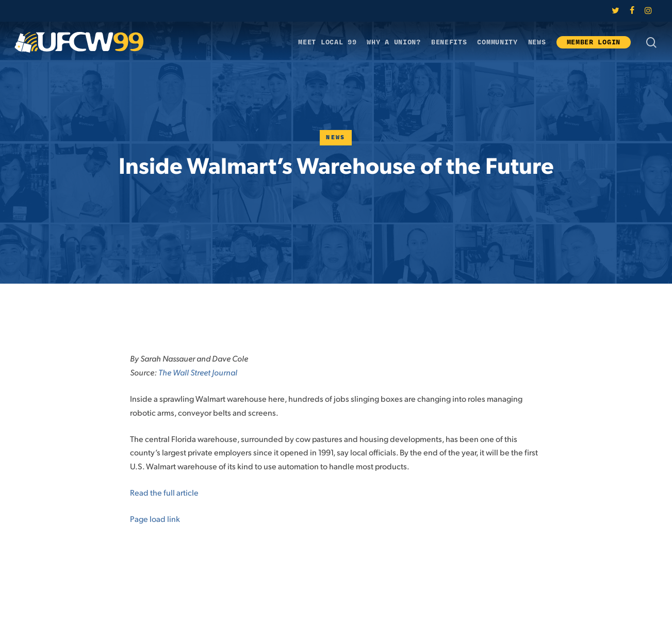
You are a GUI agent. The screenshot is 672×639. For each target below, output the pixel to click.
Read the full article (164, 492)
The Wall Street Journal (198, 372)
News (336, 137)
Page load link (155, 519)
